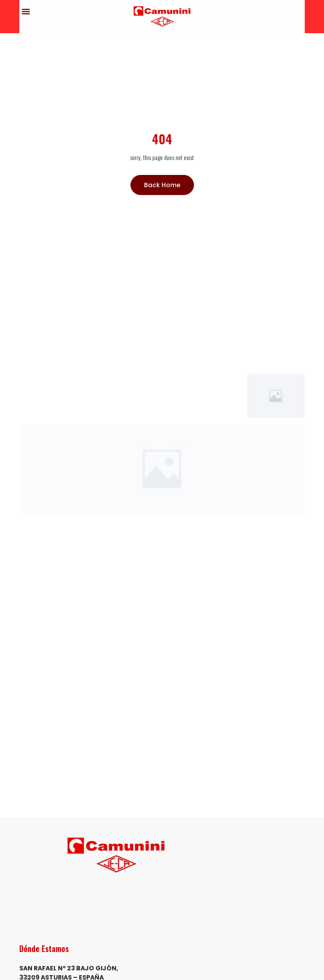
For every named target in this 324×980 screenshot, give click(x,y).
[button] (26, 11)
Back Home (162, 185)
